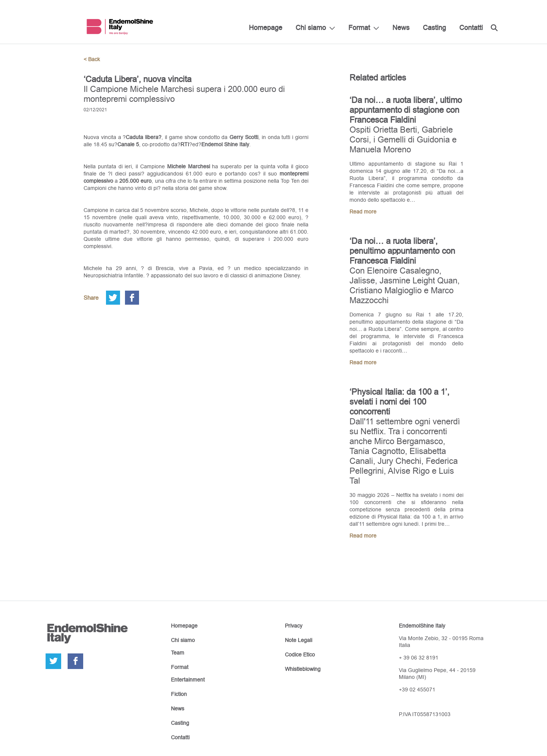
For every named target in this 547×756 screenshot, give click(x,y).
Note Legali (299, 640)
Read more (363, 212)
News (401, 28)
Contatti (471, 28)
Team (178, 653)
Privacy (294, 626)
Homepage (266, 28)
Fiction (179, 694)
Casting (434, 28)
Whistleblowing (303, 669)
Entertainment (188, 680)
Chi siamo (311, 28)
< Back (92, 59)
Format (359, 28)
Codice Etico (300, 655)
